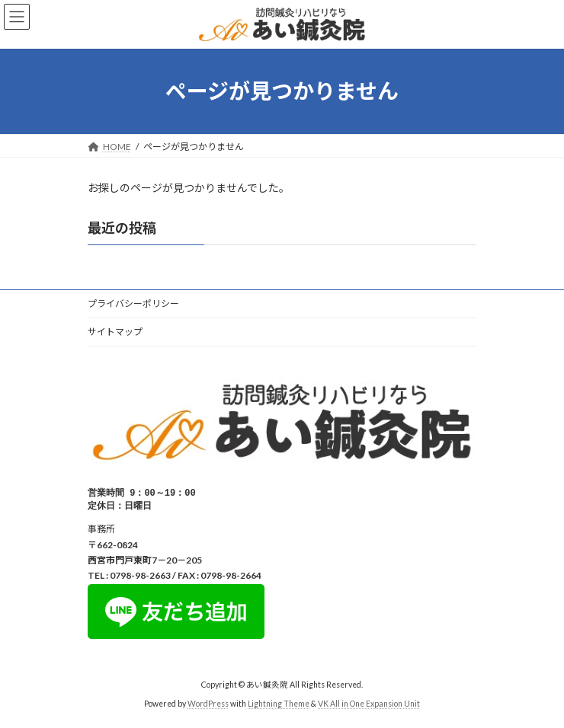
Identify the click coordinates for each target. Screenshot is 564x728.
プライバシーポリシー (133, 303)
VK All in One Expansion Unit (369, 705)
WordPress (208, 705)
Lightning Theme (279, 705)
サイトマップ (115, 332)
